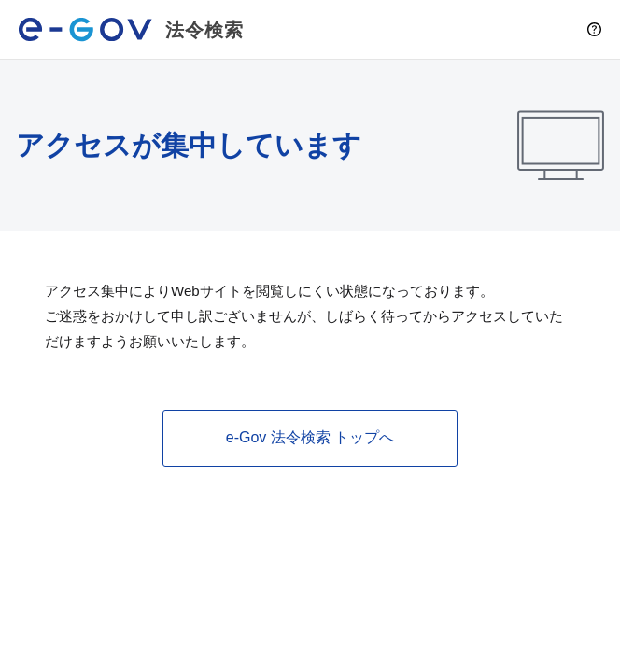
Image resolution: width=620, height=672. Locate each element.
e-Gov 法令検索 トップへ (310, 437)
